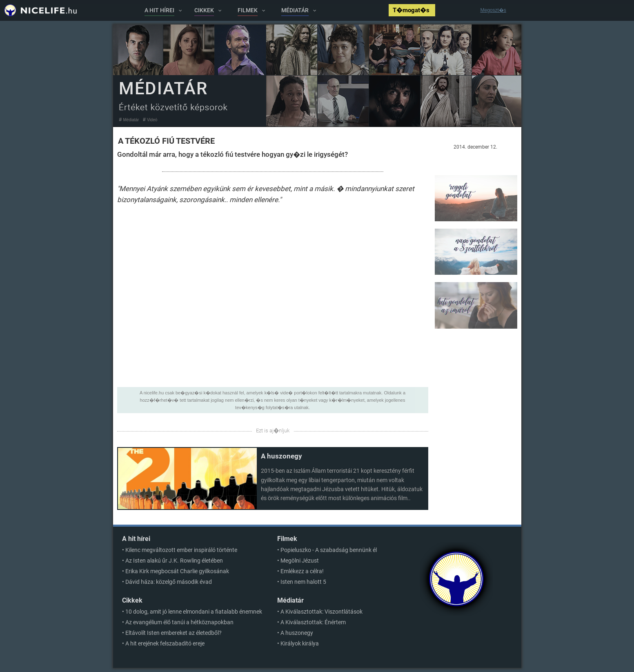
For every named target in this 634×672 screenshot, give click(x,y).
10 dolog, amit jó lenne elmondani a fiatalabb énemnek (194, 612)
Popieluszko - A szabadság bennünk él (329, 550)
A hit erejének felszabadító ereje (165, 643)
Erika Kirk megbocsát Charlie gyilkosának (177, 571)
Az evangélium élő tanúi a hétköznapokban (179, 622)
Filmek (287, 539)
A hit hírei (136, 539)
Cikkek (132, 600)
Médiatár (131, 120)
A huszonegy (281, 456)
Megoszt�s (493, 10)
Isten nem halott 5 (303, 582)
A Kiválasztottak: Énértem (313, 622)
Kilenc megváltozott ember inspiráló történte (181, 550)
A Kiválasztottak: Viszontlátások (321, 612)
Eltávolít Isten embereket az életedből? (174, 633)
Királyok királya (300, 643)
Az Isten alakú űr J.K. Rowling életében (174, 561)
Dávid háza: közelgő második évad (169, 582)
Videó (152, 120)
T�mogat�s (412, 10)
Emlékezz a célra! (302, 571)
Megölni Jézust (300, 561)
